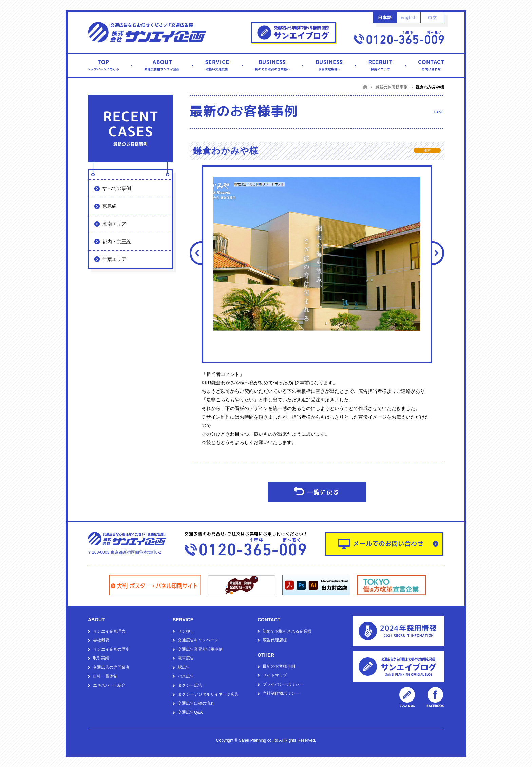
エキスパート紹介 (109, 685)
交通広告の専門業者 (111, 667)
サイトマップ (275, 675)
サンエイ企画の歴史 (111, 649)
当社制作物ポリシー (281, 693)
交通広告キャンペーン (198, 640)
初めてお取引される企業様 (287, 631)
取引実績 (101, 658)
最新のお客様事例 (279, 666)
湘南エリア (114, 224)
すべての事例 (117, 188)
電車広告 (186, 658)
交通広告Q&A (190, 712)
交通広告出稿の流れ (196, 703)
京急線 (110, 206)
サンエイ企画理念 (109, 631)
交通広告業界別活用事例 (200, 649)
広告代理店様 (275, 640)
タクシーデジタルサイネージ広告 (208, 694)
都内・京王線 (117, 242)
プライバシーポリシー (283, 684)
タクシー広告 (190, 685)
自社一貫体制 (105, 676)
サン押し (186, 631)
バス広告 (186, 676)
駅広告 (184, 667)
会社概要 (101, 640)
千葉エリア (114, 259)
